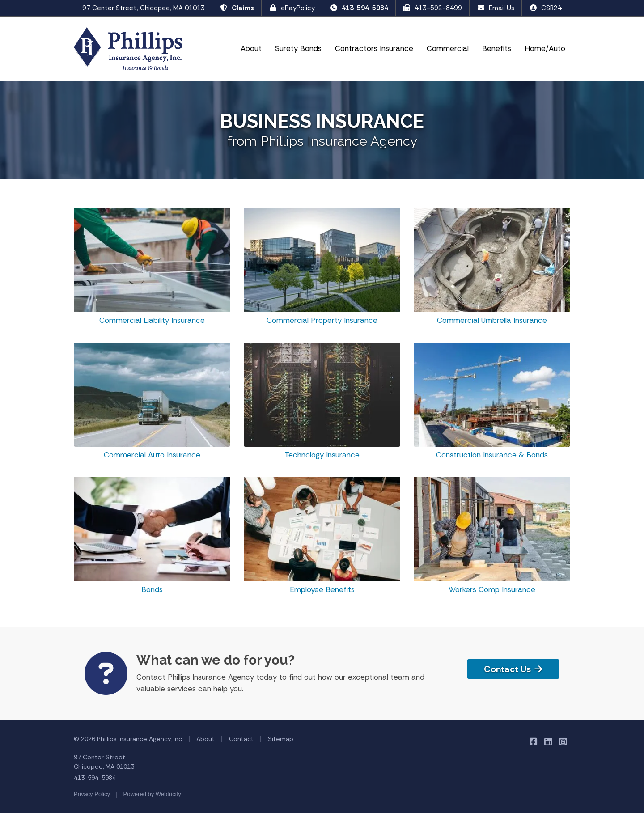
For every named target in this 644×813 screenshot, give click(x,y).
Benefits (497, 48)
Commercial (450, 48)
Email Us (496, 8)
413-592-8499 (433, 8)
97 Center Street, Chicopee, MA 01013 (144, 8)
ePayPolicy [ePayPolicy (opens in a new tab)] (292, 8)
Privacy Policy (92, 794)
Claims (237, 8)
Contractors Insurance (374, 48)
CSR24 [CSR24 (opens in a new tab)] (545, 8)
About (251, 48)
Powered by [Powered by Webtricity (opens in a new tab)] (152, 794)
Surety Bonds (298, 48)
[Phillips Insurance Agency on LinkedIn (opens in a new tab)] (548, 741)
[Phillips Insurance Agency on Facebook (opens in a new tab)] (533, 741)
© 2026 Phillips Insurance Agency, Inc (128, 739)
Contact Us (513, 669)
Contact (241, 739)
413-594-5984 (359, 8)
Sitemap (281, 739)
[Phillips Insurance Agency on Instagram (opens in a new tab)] (563, 741)
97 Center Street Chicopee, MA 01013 (104, 762)
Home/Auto (545, 48)
